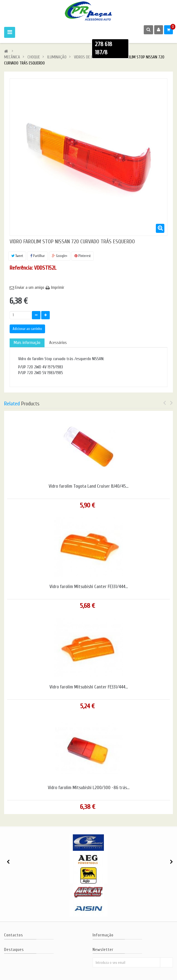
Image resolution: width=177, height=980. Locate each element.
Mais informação (27, 343)
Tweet (17, 256)
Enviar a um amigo (30, 288)
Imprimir (58, 288)
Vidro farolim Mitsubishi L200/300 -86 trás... (89, 788)
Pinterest (83, 256)
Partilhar (38, 256)
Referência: (21, 268)
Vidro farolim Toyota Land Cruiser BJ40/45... (88, 486)
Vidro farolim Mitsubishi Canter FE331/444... (89, 587)
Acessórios (58, 343)
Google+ (60, 256)
